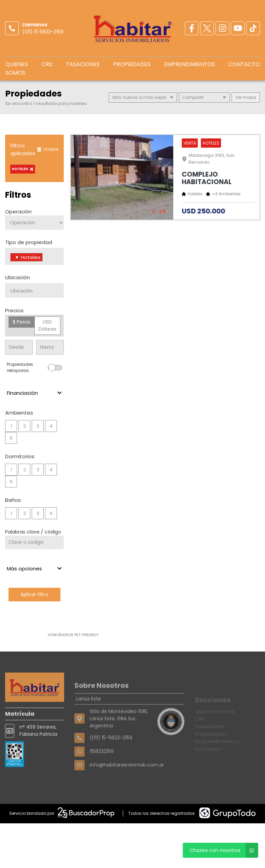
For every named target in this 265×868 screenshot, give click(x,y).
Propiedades (132, 64)
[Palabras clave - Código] (34, 542)
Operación (18, 212)
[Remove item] (17, 257)
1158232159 (102, 770)
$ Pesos (21, 322)
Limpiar (48, 149)
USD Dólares (47, 325)
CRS (47, 64)
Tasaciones (83, 64)
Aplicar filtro (34, 594)
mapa (246, 97)
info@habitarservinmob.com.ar (127, 783)
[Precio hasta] (50, 347)
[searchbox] (46, 258)
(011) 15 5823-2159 (43, 32)
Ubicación (18, 277)
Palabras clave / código (33, 532)
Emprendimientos (189, 64)
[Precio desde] (19, 347)
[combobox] (34, 256)
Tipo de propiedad (29, 242)
